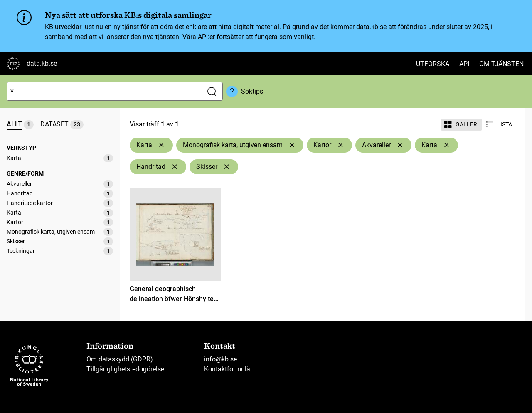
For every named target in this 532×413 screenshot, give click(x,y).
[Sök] (103, 91)
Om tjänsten (501, 64)
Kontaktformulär (228, 369)
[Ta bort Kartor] (340, 145)
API (464, 64)
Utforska (433, 64)
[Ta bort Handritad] (175, 167)
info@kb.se (220, 359)
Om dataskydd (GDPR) (120, 359)
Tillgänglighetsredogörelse (125, 369)
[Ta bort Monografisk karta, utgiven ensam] (292, 145)
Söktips (252, 91)
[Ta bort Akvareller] (400, 145)
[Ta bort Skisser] (227, 167)
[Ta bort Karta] (161, 145)
